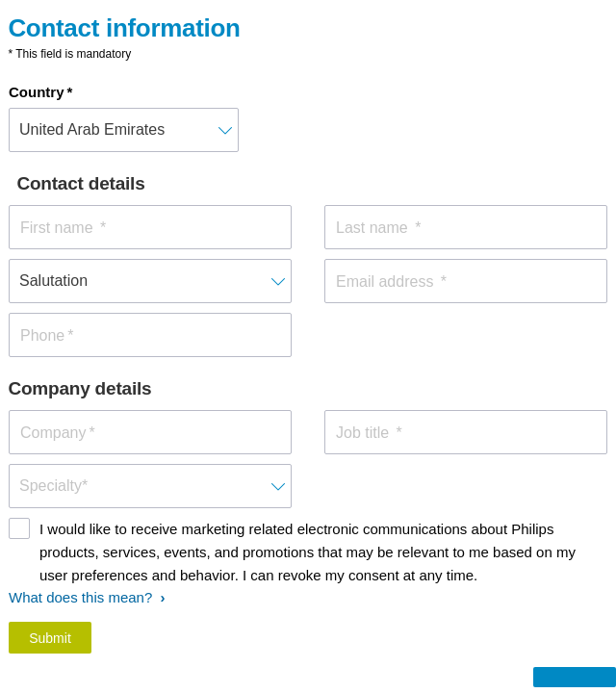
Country (37, 92)
